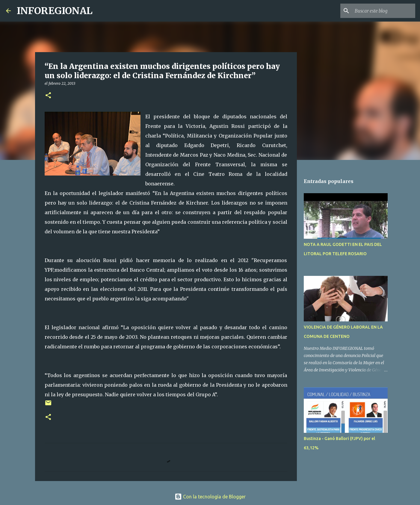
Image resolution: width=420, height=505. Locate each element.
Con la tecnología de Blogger (210, 497)
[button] (48, 96)
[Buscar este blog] (384, 11)
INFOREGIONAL (55, 11)
